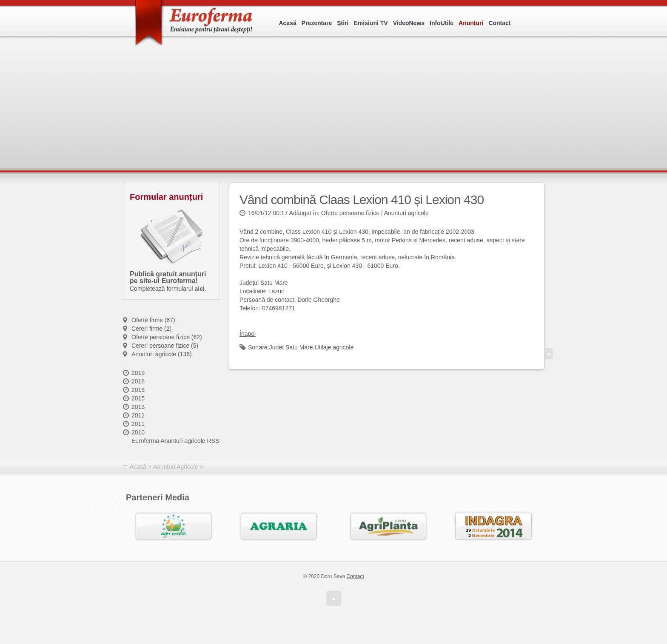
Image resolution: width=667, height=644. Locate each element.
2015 (138, 398)
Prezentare (317, 23)
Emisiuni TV (371, 23)
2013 (138, 407)
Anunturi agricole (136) (162, 354)
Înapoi (248, 334)
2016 (138, 390)
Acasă (287, 23)
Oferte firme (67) (153, 320)
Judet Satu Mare (291, 347)
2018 (138, 381)
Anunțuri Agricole (176, 467)
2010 (138, 432)
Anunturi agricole (406, 213)
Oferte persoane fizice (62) (167, 337)
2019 (138, 373)
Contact (499, 23)
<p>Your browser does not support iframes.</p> (336, 114)
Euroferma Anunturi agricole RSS (175, 441)
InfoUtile (442, 23)
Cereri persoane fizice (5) (165, 346)
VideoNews (409, 23)
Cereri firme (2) (151, 329)
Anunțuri (471, 23)
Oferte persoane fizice (350, 213)
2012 (138, 415)
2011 (138, 424)
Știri (343, 23)
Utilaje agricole (334, 347)
